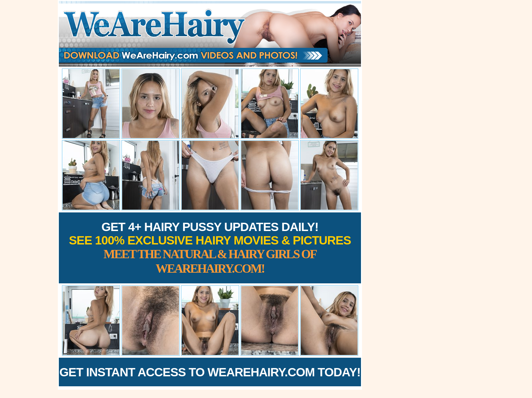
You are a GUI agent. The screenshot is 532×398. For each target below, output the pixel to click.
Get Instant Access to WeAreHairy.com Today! (210, 372)
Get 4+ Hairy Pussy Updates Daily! (210, 248)
